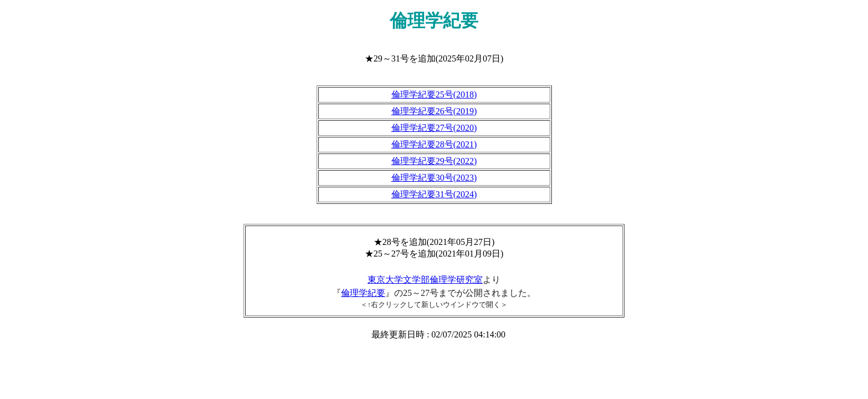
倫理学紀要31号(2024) (434, 194)
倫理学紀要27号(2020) (434, 128)
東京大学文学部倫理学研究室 (425, 280)
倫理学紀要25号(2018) (434, 94)
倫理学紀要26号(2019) (434, 111)
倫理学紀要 (363, 293)
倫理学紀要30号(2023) (434, 178)
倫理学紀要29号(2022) (434, 161)
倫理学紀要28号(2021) (434, 144)
